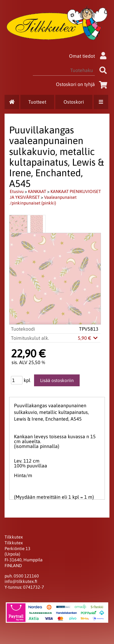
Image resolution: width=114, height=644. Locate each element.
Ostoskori (74, 102)
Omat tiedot (89, 56)
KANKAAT (37, 191)
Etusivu (17, 191)
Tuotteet (37, 102)
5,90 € (88, 338)
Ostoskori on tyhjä (83, 84)
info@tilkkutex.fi (21, 581)
